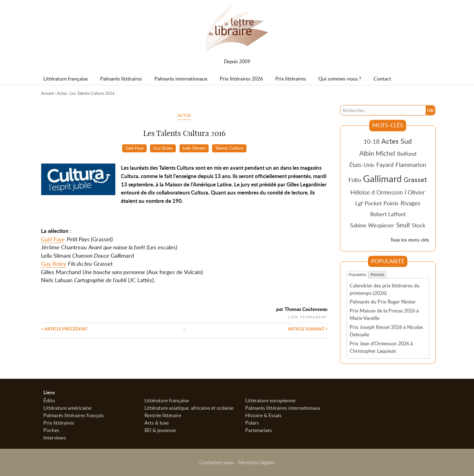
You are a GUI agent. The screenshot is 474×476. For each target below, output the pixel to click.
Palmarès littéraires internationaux (283, 408)
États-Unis (362, 165)
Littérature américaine (67, 408)
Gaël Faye (134, 148)
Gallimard (382, 178)
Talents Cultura (229, 148)
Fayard (385, 165)
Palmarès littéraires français (74, 415)
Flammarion (411, 165)
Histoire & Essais (263, 415)
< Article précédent (64, 329)
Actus (62, 93)
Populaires (358, 275)
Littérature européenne (270, 400)
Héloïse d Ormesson (377, 192)
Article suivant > (308, 329)
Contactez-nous (217, 462)
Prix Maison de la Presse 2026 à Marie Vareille (384, 314)
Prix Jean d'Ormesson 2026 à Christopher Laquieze (381, 347)
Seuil (403, 225)
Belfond (407, 154)
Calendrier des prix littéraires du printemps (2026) (385, 289)
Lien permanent (308, 316)
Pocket (373, 203)
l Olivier (415, 192)
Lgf (359, 203)
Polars (252, 423)
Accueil (47, 93)
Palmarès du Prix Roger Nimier (383, 302)
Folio (355, 180)
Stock (419, 225)
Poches (51, 430)
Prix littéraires (59, 423)
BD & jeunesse (160, 430)
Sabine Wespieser (372, 225)
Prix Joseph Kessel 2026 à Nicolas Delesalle (386, 331)
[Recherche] (383, 110)
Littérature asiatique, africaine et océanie (189, 408)
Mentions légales (257, 462)
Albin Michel (377, 153)
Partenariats (259, 430)
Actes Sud (396, 141)
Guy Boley (163, 148)
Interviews (55, 438)
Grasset (415, 179)
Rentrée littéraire (163, 415)
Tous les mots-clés (410, 240)
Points (391, 203)
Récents (377, 275)
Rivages (410, 203)
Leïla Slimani (194, 148)
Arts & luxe (157, 423)
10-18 (372, 141)
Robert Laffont (388, 214)
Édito (49, 400)
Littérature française (167, 400)
